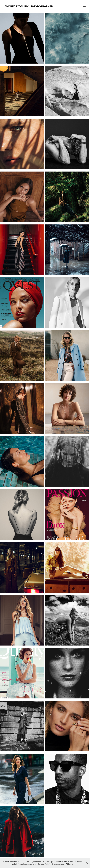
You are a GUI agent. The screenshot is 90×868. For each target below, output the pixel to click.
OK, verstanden (58, 864)
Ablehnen (70, 864)
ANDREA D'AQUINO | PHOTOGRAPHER (29, 6)
